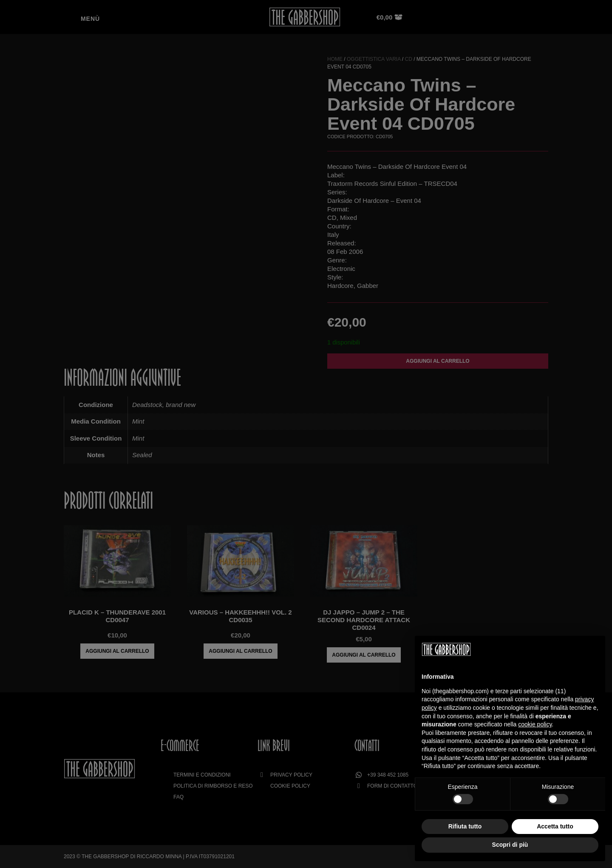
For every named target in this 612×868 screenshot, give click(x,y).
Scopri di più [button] (510, 845)
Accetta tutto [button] (555, 826)
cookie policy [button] (535, 724)
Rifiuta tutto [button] (465, 826)
